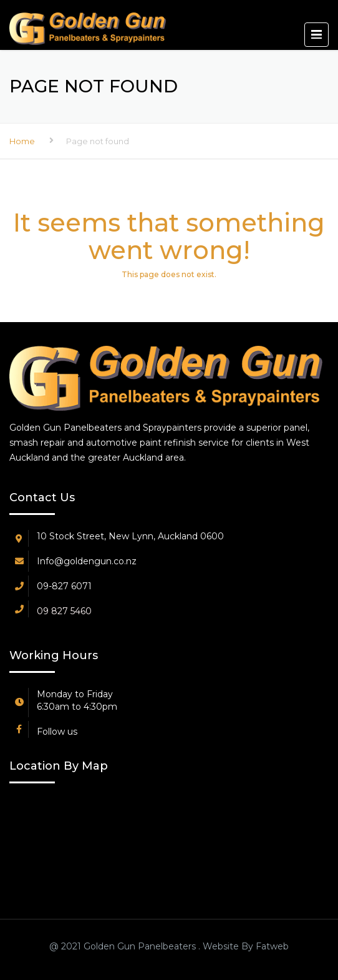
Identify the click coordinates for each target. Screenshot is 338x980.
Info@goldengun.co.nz (87, 561)
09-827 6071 (64, 586)
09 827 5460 (64, 611)
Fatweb (271, 946)
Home (22, 141)
